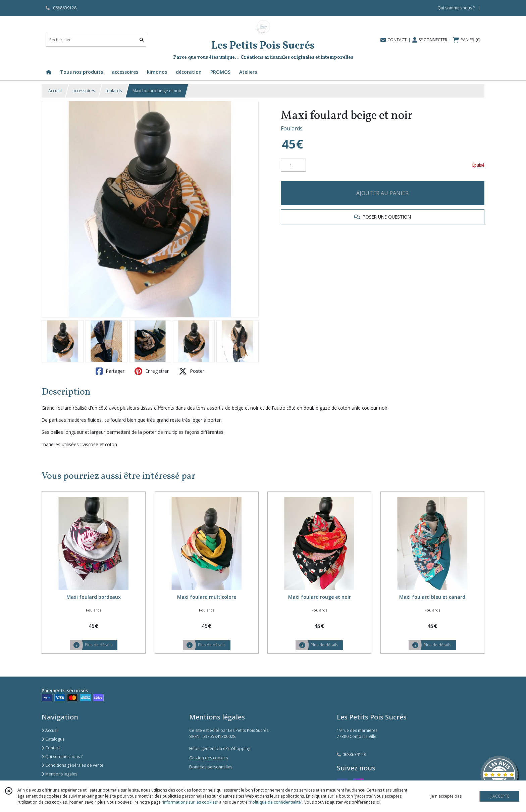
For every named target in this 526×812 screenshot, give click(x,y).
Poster (192, 371)
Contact (51, 748)
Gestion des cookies (208, 758)
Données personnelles (211, 767)
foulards (114, 91)
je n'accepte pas (446, 796)
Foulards (292, 128)
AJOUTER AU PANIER (382, 193)
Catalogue (53, 739)
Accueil (55, 91)
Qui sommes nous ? (62, 757)
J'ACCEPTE (500, 796)
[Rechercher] (142, 40)
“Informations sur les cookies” (190, 802)
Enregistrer (152, 371)
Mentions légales (59, 774)
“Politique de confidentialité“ (275, 802)
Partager (110, 371)
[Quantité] (293, 165)
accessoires (84, 91)
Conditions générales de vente (72, 765)
